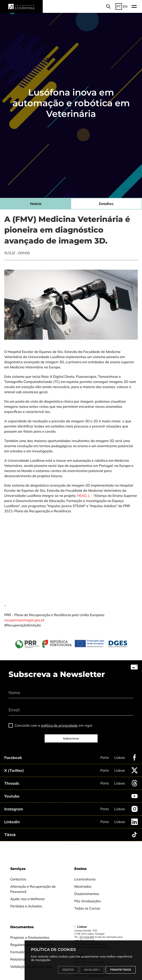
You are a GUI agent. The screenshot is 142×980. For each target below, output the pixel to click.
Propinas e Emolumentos (30, 937)
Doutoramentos (87, 894)
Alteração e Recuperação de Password (33, 889)
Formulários (20, 952)
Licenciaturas (85, 879)
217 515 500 (87, 937)
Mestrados (83, 886)
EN (125, 6)
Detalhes (106, 204)
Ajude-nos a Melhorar (28, 899)
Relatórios (18, 959)
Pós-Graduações (88, 901)
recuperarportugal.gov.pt (24, 620)
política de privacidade (59, 725)
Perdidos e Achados (26, 906)
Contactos (18, 879)
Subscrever (71, 738)
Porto (105, 757)
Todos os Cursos (87, 908)
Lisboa (120, 757)
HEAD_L (84, 496)
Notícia (36, 204)
